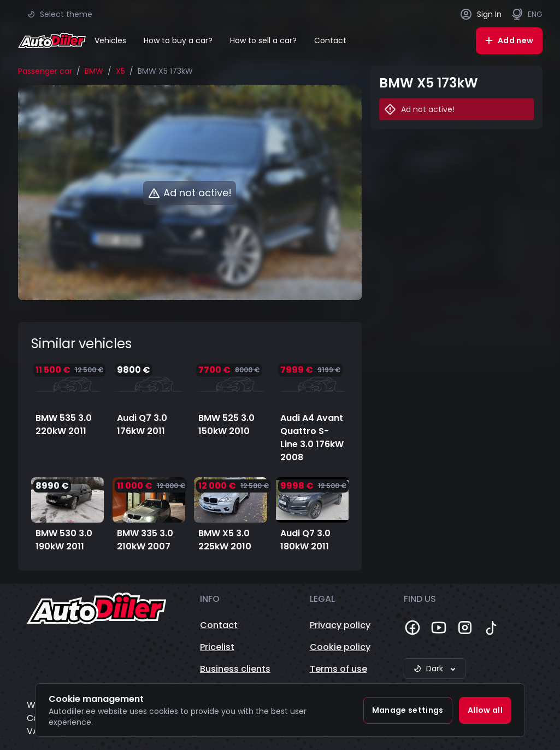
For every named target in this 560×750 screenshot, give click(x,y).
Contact (330, 40)
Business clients (235, 669)
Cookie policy (340, 647)
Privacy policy (340, 625)
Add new (509, 40)
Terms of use (338, 669)
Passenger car (45, 71)
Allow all (485, 710)
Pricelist (217, 647)
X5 (120, 71)
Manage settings (408, 710)
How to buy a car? (178, 40)
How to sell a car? (263, 40)
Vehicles (110, 40)
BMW (94, 71)
